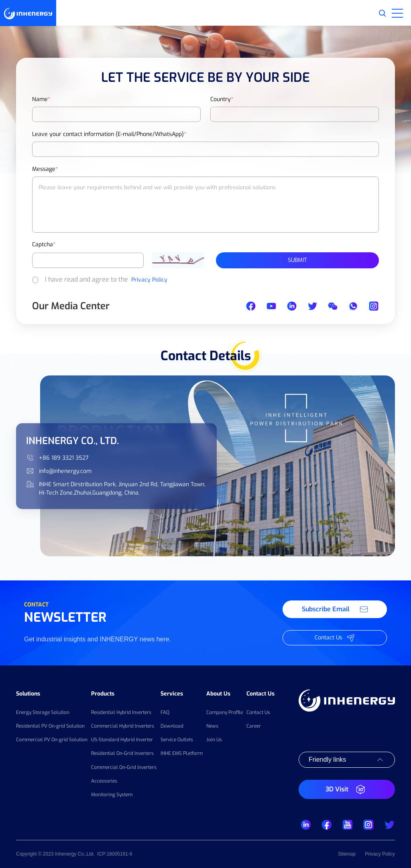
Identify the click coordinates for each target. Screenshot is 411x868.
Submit (297, 260)
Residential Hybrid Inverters (121, 712)
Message (45, 169)
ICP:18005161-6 (115, 854)
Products (103, 694)
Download (172, 726)
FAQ (165, 712)
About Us (218, 694)
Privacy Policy (149, 280)
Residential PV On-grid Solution (50, 726)
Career (254, 726)
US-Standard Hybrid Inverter (122, 740)
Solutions (28, 694)
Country (222, 99)
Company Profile (225, 712)
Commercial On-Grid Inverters (124, 767)
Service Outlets (177, 740)
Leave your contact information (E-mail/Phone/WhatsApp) (109, 134)
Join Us (214, 740)
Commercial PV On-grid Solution (52, 740)
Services (172, 694)
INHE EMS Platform (182, 753)
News (212, 726)
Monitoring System (112, 795)
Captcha (44, 244)
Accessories (104, 781)
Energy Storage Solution (43, 712)
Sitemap (347, 854)
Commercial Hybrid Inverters (123, 726)
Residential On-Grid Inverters (122, 753)
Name (41, 99)
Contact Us (260, 694)
